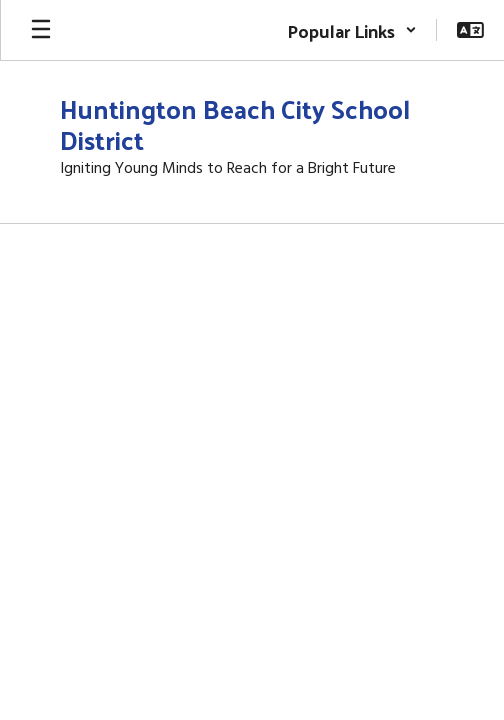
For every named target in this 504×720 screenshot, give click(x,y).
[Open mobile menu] (41, 30)
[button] (352, 30)
